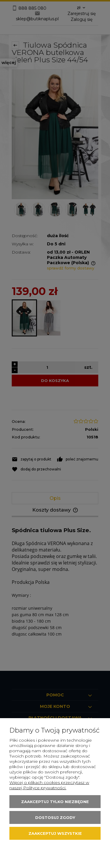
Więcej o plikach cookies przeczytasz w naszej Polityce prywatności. (49, 785)
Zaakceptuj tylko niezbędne (55, 802)
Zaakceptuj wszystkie (55, 833)
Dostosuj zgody (55, 817)
